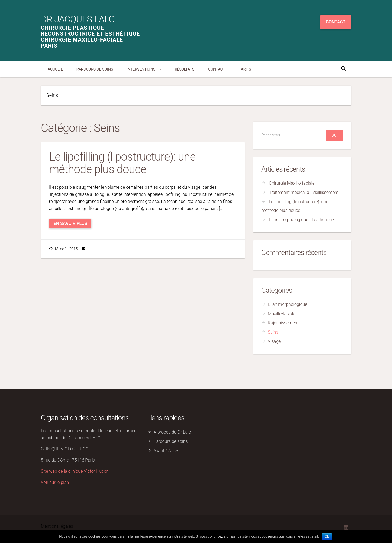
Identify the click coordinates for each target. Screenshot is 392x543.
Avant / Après (166, 451)
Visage (274, 341)
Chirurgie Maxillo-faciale (292, 183)
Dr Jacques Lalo (78, 19)
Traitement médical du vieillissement (304, 192)
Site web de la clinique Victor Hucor (74, 471)
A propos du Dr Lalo (172, 432)
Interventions (144, 69)
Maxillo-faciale (282, 314)
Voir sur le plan (55, 482)
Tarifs (245, 69)
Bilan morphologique (287, 304)
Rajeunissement (283, 323)
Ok (327, 537)
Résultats (185, 69)
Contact (336, 22)
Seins (273, 332)
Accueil (55, 69)
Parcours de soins (95, 69)
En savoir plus (70, 223)
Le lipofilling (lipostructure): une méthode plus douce (122, 163)
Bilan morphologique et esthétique (301, 220)
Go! (334, 135)
